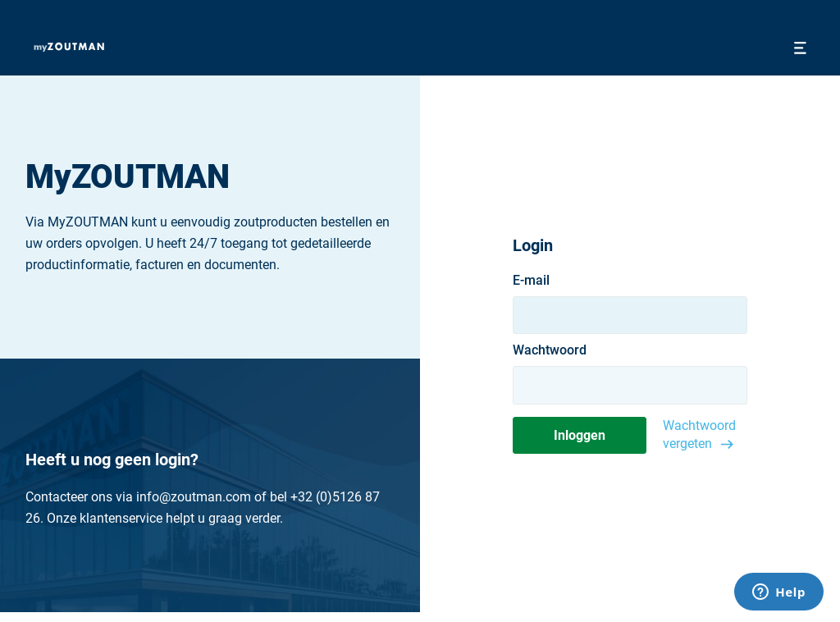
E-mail (531, 281)
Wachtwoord (550, 350)
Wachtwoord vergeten (699, 434)
